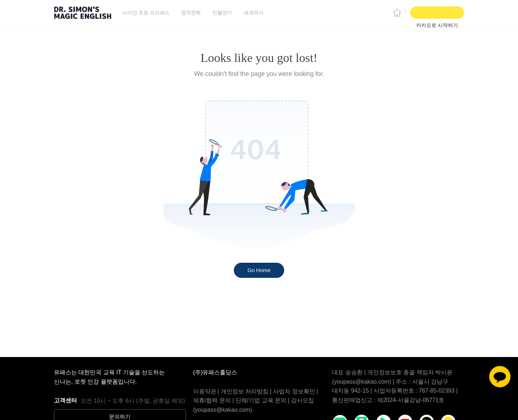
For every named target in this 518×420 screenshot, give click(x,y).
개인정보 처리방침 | (247, 391)
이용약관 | (207, 391)
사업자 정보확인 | (296, 391)
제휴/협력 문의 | (214, 400)
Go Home (259, 270)
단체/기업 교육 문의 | (263, 400)
